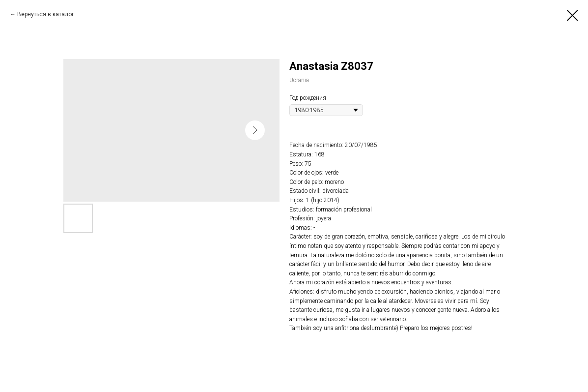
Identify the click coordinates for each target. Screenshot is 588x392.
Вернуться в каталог (46, 14)
